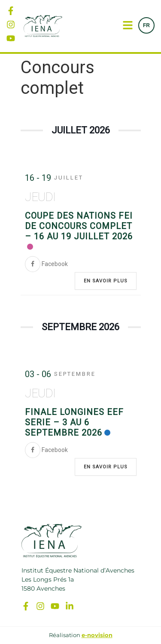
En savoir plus (106, 281)
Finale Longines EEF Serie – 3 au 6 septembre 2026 (74, 422)
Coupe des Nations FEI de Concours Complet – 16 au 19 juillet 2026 (79, 226)
